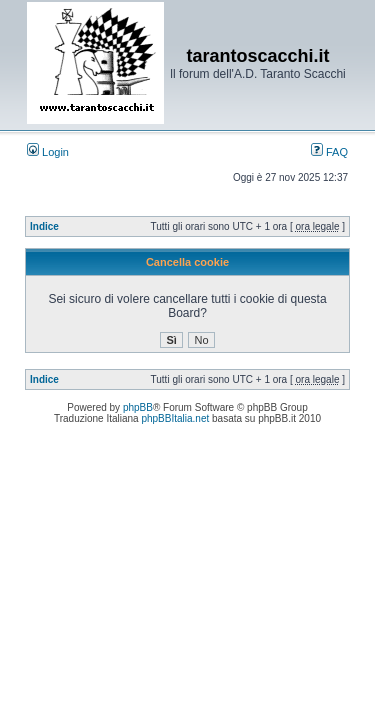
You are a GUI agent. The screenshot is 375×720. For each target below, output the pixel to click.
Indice (44, 226)
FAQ (329, 152)
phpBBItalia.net (175, 418)
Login (48, 152)
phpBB (138, 407)
